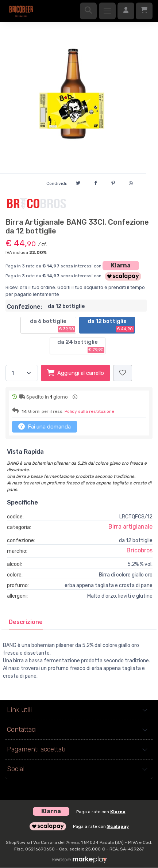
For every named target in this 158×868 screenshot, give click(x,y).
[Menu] (107, 11)
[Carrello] (144, 11)
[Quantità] (22, 373)
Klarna (121, 265)
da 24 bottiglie (81, 346)
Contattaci (22, 730)
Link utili (19, 710)
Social (16, 769)
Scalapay (118, 826)
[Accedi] (126, 11)
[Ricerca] (88, 11)
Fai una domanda (45, 426)
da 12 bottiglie (111, 325)
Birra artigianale (130, 527)
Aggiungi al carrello (76, 373)
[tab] (26, 622)
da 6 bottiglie (53, 325)
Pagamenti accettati (36, 749)
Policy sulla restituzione (89, 411)
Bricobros (140, 550)
